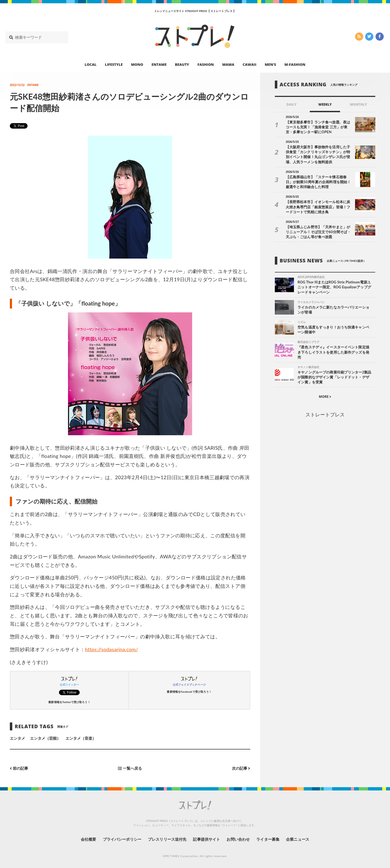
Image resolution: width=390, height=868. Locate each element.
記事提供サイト (206, 839)
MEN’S (270, 64)
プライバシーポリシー (122, 839)
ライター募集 (268, 839)
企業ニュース (297, 839)
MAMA (228, 64)
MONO (137, 64)
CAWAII (249, 64)
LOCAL (91, 64)
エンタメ (17, 738)
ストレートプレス (325, 414)
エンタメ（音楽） (81, 738)
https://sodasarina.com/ (111, 649)
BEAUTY (182, 64)
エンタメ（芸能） (45, 738)
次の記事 (241, 768)
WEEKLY (325, 104)
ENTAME (159, 64)
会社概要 (88, 839)
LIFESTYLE (114, 64)
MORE (325, 397)
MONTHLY (358, 104)
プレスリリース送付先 (167, 839)
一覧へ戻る (130, 768)
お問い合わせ (238, 839)
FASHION (206, 64)
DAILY (292, 104)
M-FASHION (295, 64)
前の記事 (19, 768)
